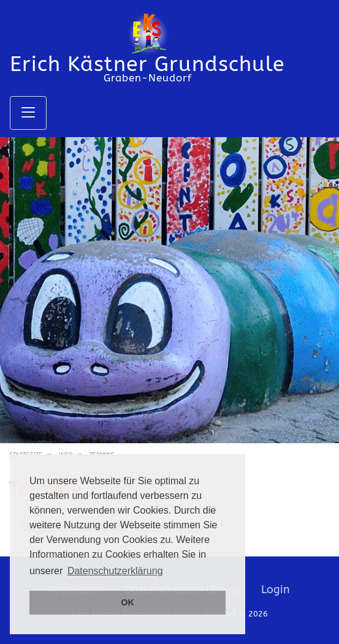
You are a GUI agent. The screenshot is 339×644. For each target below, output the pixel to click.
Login (276, 590)
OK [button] (128, 602)
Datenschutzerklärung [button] (115, 571)
